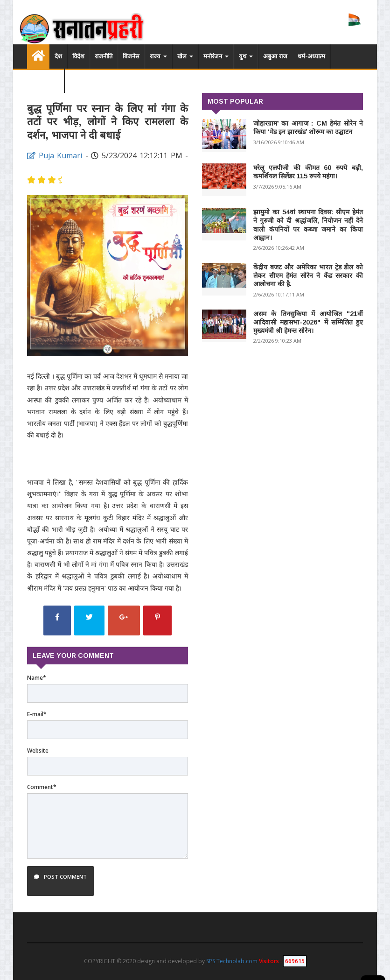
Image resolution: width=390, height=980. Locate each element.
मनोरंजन (216, 56)
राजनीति (104, 56)
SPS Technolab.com (232, 961)
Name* (37, 678)
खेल (185, 56)
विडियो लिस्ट (45, 81)
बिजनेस (131, 56)
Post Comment (60, 881)
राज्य (158, 56)
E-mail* (37, 714)
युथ (246, 56)
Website (38, 751)
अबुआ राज (275, 56)
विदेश (78, 56)
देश (58, 56)
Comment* (42, 787)
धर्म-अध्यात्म (311, 56)
